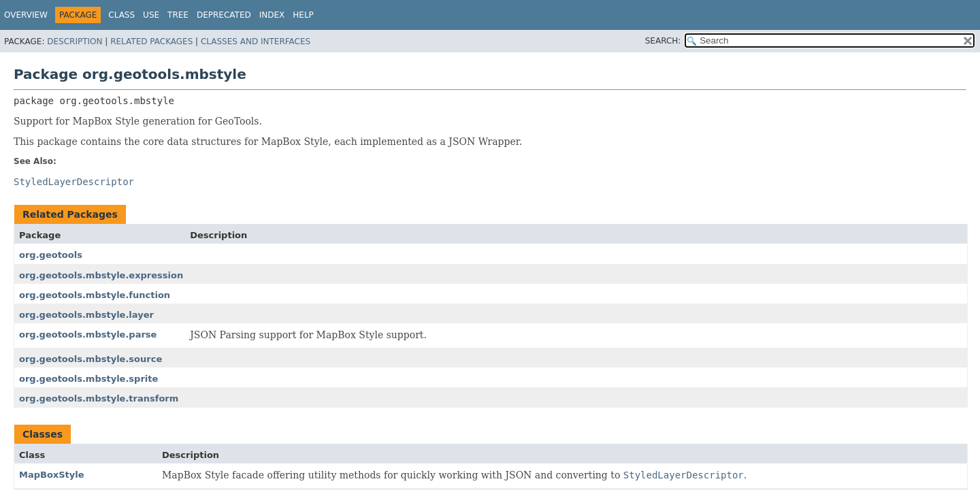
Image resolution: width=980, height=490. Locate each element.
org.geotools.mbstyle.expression (101, 275)
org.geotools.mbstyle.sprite (88, 379)
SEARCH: (663, 41)
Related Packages (151, 42)
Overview (26, 15)
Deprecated (224, 15)
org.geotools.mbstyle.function (95, 295)
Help (303, 15)
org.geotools (51, 255)
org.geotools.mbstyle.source (91, 359)
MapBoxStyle (52, 475)
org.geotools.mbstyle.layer (86, 315)
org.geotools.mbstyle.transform (99, 398)
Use (151, 15)
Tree (178, 15)
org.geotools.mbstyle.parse (88, 334)
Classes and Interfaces (256, 42)
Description (75, 42)
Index (272, 15)
